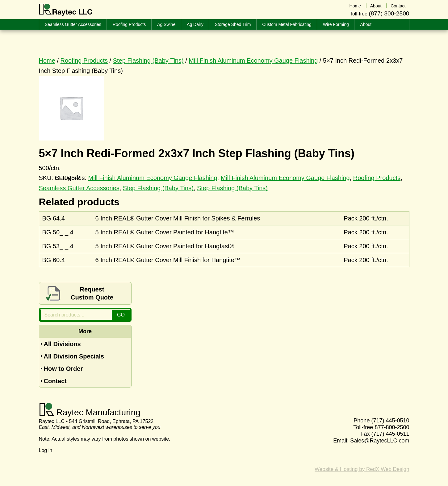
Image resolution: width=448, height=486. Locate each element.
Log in (46, 450)
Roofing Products (84, 61)
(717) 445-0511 (390, 434)
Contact (55, 381)
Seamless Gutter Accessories (79, 188)
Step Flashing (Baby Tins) (148, 61)
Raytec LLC (66, 10)
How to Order (63, 369)
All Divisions (62, 344)
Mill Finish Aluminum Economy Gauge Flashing (253, 61)
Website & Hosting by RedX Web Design (362, 469)
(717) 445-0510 (390, 421)
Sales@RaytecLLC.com (380, 441)
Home (47, 61)
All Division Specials (74, 356)
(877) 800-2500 (389, 13)
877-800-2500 (392, 427)
